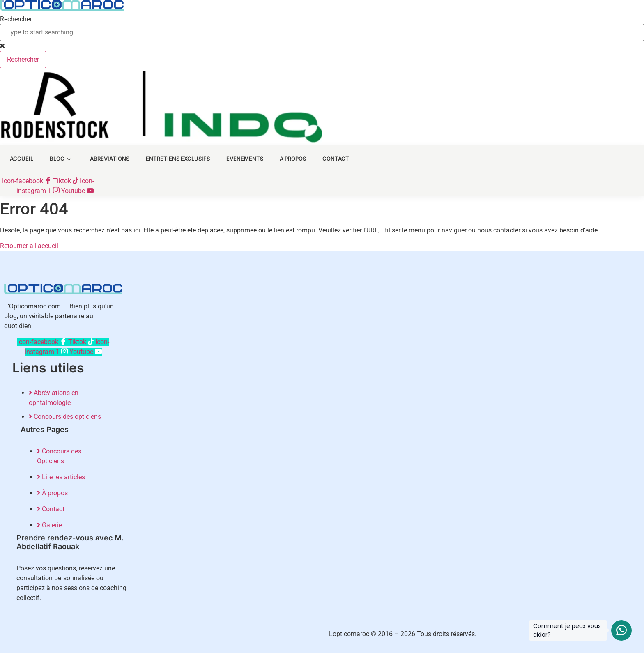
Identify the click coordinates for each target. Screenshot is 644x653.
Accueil (16, 161)
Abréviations (104, 161)
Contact (330, 161)
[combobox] (322, 32)
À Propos (287, 161)
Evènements (239, 161)
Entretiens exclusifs (172, 161)
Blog (56, 161)
